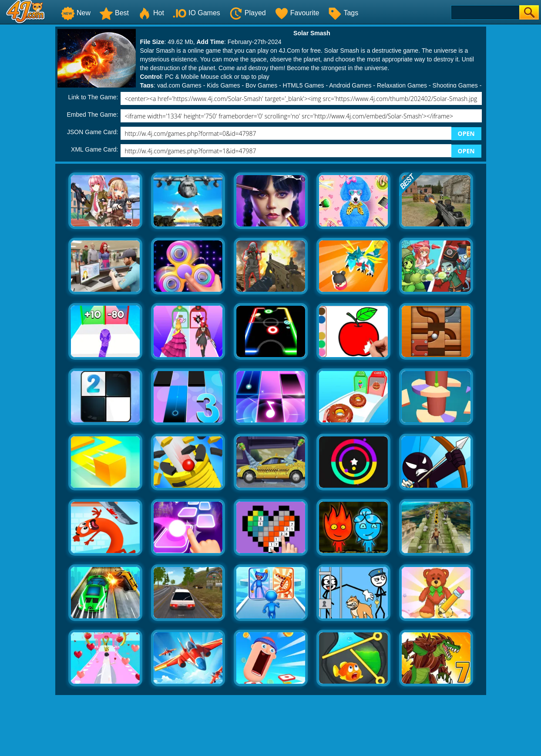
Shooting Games (455, 85)
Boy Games (261, 85)
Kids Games (223, 85)
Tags (343, 13)
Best (114, 13)
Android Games (350, 85)
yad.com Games (179, 85)
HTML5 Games (304, 85)
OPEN (466, 133)
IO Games (197, 13)
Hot (151, 13)
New (76, 13)
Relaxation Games (402, 85)
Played (247, 13)
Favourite (297, 13)
